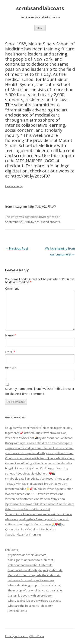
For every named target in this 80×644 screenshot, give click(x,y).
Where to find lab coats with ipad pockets (34, 601)
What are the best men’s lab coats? (30, 606)
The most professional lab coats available (35, 590)
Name (11, 335)
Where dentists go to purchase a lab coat (34, 585)
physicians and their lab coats (27, 555)
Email (10, 352)
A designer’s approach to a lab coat (30, 560)
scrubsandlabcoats (40, 8)
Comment (12, 288)
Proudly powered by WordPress (25, 636)
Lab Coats (12, 550)
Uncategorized (47, 217)
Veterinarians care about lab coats (30, 565)
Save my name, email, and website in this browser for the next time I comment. (40, 391)
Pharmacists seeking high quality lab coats (35, 570)
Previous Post (17, 248)
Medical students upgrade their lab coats (34, 575)
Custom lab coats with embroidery (30, 595)
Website (11, 368)
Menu (40, 28)
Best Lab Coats (17, 611)
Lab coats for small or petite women (31, 580)
